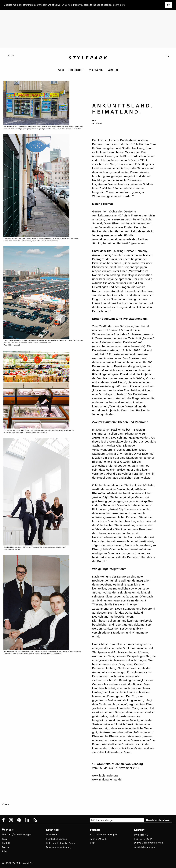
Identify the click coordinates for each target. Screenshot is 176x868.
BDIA (93, 843)
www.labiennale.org (105, 775)
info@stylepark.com (144, 847)
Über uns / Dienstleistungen (17, 834)
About (113, 70)
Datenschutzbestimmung (59, 847)
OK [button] (169, 5)
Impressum (52, 834)
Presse (5, 847)
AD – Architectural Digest (103, 834)
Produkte (76, 70)
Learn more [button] (119, 5)
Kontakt (6, 843)
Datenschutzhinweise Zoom (60, 843)
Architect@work (98, 839)
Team (5, 839)
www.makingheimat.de (130, 346)
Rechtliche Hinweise (57, 839)
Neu (61, 70)
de (8, 55)
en (13, 55)
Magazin (96, 70)
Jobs (4, 851)
